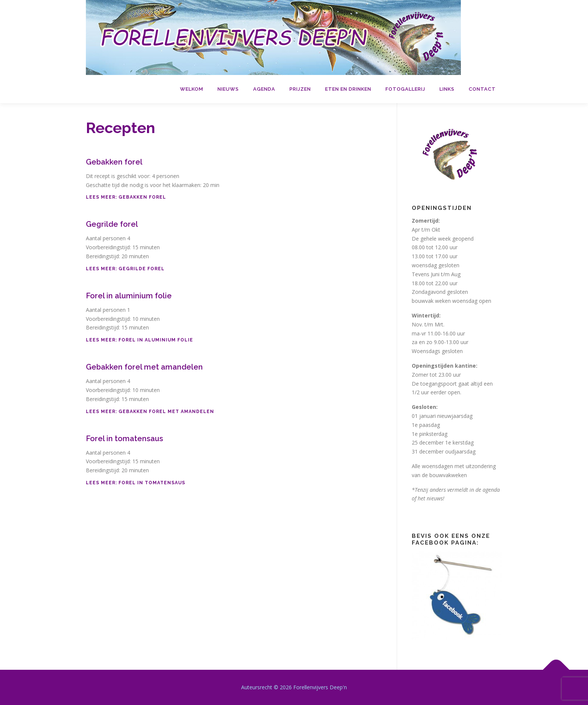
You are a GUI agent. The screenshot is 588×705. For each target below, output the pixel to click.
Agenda (264, 89)
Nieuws (228, 89)
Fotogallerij (405, 89)
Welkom (192, 89)
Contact (482, 89)
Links (447, 89)
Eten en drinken (348, 89)
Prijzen (300, 89)
